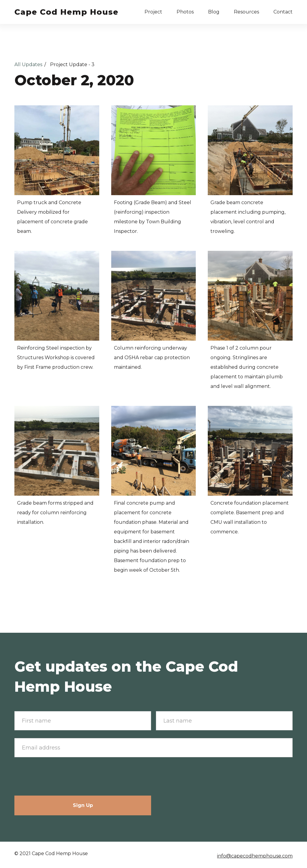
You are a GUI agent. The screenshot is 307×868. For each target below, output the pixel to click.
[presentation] (60, 777)
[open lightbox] (57, 150)
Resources (246, 12)
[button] (153, 12)
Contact (283, 12)
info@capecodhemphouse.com (255, 856)
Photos (185, 12)
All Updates (28, 65)
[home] (66, 12)
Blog (214, 12)
